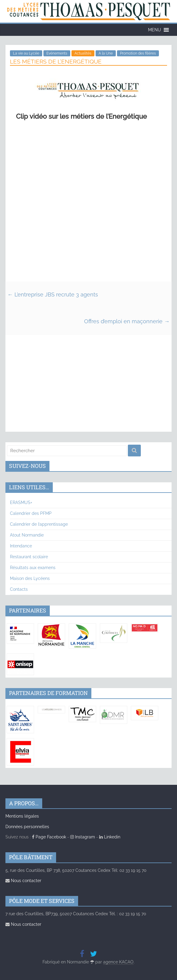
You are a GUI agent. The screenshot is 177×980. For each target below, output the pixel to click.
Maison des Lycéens (30, 578)
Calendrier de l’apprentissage (39, 524)
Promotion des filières (138, 53)
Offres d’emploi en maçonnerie (127, 321)
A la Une (106, 53)
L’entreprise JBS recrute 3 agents (53, 294)
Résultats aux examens (33, 568)
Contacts (19, 589)
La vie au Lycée (26, 53)
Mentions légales (22, 816)
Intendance (21, 546)
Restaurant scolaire (29, 557)
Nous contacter (23, 881)
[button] (155, 30)
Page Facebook (49, 837)
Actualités (83, 53)
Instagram (83, 837)
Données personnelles (27, 827)
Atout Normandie (27, 535)
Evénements (57, 53)
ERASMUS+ (21, 503)
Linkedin (110, 837)
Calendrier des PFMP (31, 513)
